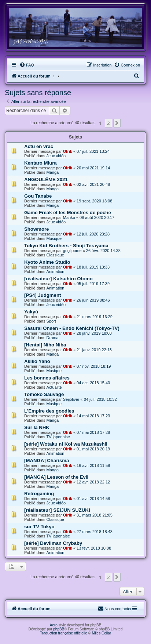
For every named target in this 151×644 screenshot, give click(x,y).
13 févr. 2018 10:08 (94, 548)
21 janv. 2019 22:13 (94, 350)
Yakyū (31, 312)
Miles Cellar (102, 633)
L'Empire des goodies (49, 411)
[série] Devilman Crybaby (53, 543)
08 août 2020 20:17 (97, 217)
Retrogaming (39, 494)
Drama (53, 338)
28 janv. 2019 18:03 (94, 333)
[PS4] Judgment (43, 295)
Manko (69, 217)
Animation (56, 271)
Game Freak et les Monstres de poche (68, 213)
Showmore (36, 229)
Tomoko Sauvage (44, 394)
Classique (55, 255)
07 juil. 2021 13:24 (93, 151)
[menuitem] (27, 65)
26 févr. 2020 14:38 (103, 251)
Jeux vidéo (56, 156)
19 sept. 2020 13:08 (94, 201)
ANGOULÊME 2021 (46, 179)
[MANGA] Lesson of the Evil (56, 477)
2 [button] (108, 123)
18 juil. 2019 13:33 (93, 267)
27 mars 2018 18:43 (95, 532)
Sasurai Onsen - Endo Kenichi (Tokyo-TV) (72, 328)
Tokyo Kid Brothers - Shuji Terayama (66, 246)
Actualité (54, 387)
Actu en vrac (39, 146)
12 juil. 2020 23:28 (93, 234)
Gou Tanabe (38, 196)
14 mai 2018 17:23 (93, 416)
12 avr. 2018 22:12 (93, 482)
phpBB (59, 629)
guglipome (72, 251)
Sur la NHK (37, 427)
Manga (53, 172)
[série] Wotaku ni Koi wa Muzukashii (66, 444)
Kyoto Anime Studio (47, 262)
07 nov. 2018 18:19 (94, 366)
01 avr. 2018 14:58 (93, 499)
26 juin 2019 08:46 (93, 300)
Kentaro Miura (40, 163)
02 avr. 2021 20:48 (93, 184)
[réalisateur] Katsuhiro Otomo (58, 279)
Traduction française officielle (64, 633)
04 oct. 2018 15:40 (93, 383)
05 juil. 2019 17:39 (93, 284)
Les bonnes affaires (47, 378)
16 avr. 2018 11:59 (93, 465)
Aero (54, 625)
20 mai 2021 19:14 (93, 168)
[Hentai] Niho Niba (45, 345)
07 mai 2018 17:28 (93, 432)
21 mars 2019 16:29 (95, 317)
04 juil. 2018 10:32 (100, 399)
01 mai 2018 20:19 (93, 449)
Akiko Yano (37, 361)
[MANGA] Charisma (47, 460)
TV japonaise (58, 437)
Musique (54, 238)
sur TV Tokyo (39, 527)
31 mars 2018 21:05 (95, 515)
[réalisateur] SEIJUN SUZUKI (57, 510)
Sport (51, 321)
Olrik (68, 151)
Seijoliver (71, 399)
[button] (117, 123)
